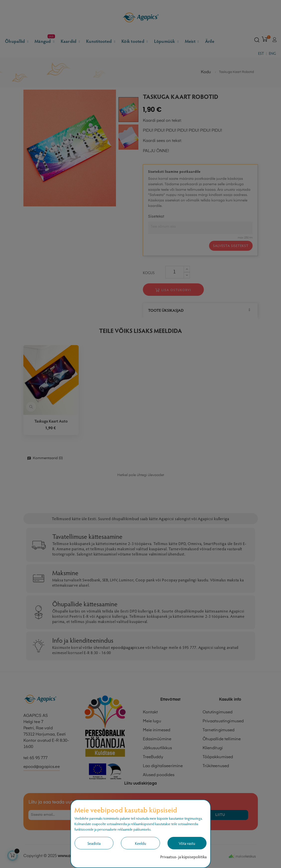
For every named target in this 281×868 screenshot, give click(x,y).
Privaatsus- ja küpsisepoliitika (183, 857)
